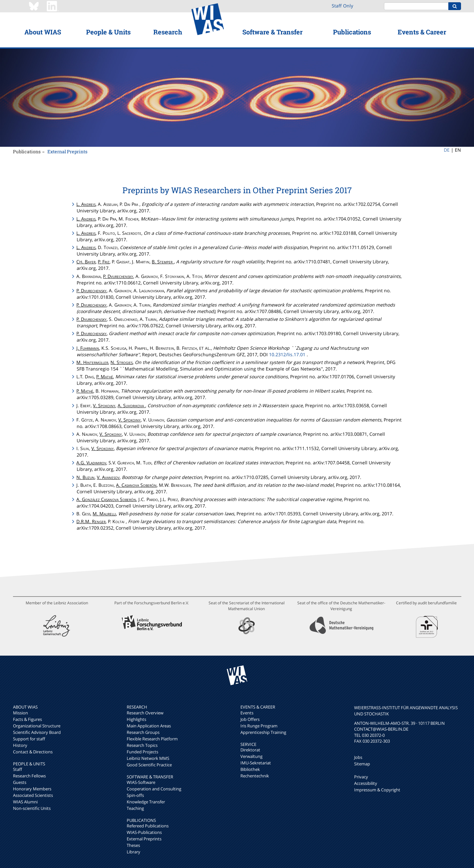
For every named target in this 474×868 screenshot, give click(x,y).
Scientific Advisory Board (37, 732)
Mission (20, 713)
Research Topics (142, 745)
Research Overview (145, 713)
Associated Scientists (33, 795)
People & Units (108, 32)
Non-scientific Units (32, 808)
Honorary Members (32, 789)
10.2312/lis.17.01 (287, 354)
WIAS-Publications (144, 832)
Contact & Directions (33, 752)
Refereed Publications (148, 826)
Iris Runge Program (259, 726)
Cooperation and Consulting (154, 789)
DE (447, 150)
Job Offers (250, 719)
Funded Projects (142, 752)
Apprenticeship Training (263, 732)
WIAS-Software (141, 782)
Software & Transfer (272, 32)
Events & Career (422, 32)
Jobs (358, 757)
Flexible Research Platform (152, 739)
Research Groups (143, 732)
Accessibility (366, 783)
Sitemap (362, 764)
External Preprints (67, 151)
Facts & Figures (27, 719)
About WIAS (43, 32)
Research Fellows (29, 776)
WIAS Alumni (25, 802)
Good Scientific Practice (149, 765)
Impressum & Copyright (377, 790)
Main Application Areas (149, 726)
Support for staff (29, 739)
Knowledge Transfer (146, 802)
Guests (20, 782)
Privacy (361, 777)
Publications (352, 32)
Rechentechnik (255, 776)
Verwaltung (251, 756)
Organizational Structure (37, 726)
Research (168, 32)
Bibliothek (250, 769)
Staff (18, 769)
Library (134, 852)
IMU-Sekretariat (256, 763)
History (20, 745)
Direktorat (250, 750)
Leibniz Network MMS (148, 758)
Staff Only (342, 6)
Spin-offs (135, 795)
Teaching (135, 808)
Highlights (136, 719)
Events (247, 713)
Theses (133, 845)
